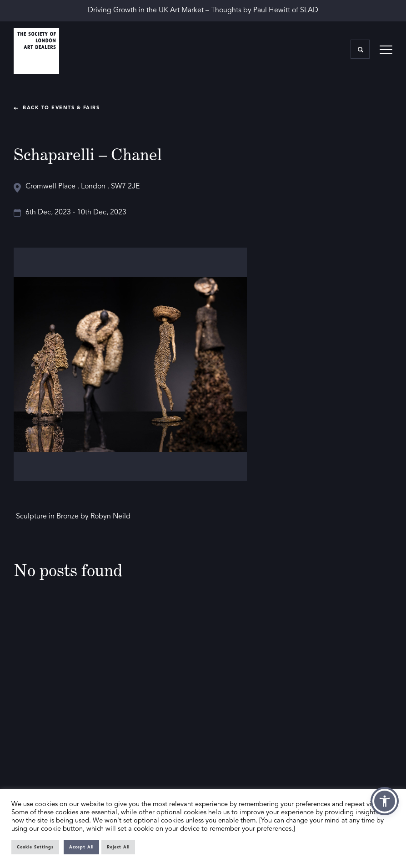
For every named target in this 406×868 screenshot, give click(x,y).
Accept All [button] (81, 847)
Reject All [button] (118, 847)
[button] (385, 801)
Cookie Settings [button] (35, 847)
